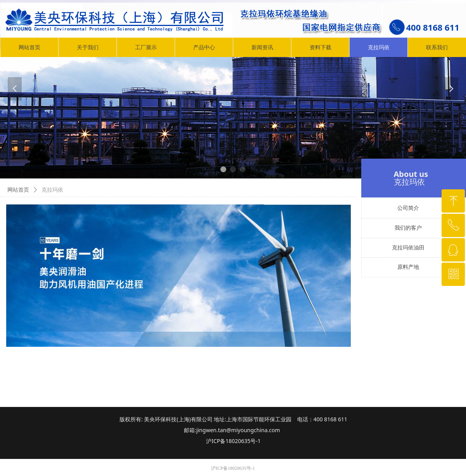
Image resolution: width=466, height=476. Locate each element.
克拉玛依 (52, 190)
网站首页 (18, 190)
